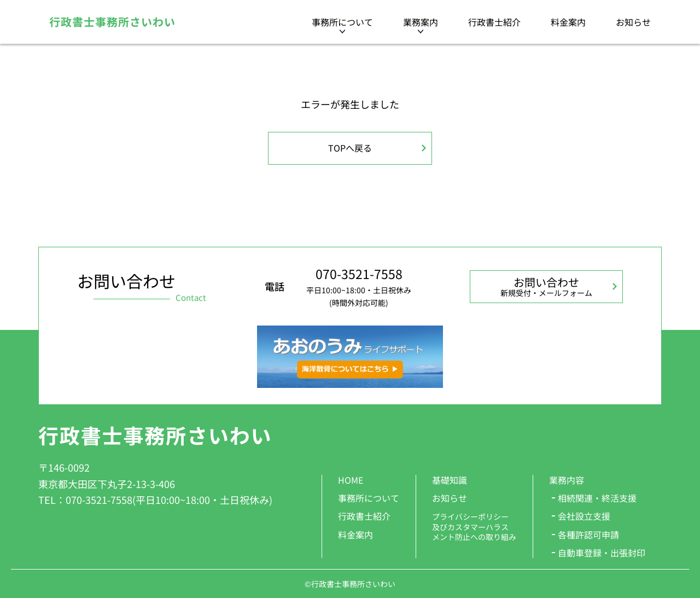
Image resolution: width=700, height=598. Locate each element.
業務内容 (567, 480)
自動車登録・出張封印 (602, 553)
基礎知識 (450, 480)
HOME (351, 480)
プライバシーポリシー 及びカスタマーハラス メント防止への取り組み (474, 527)
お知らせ (633, 22)
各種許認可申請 (588, 535)
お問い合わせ (546, 286)
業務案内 (421, 22)
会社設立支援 (584, 516)
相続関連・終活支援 (597, 498)
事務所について (342, 22)
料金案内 (568, 22)
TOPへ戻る (350, 148)
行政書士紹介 (494, 22)
